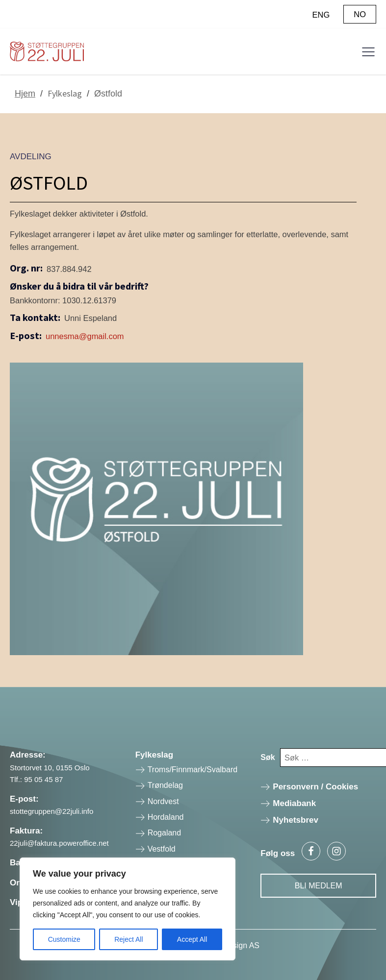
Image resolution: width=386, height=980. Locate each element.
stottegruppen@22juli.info (51, 811)
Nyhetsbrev (296, 820)
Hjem (25, 94)
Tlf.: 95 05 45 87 (36, 779)
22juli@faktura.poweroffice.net (59, 843)
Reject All (129, 939)
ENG (321, 15)
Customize (64, 939)
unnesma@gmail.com (85, 336)
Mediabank (294, 803)
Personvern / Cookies (315, 787)
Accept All (192, 939)
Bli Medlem (319, 886)
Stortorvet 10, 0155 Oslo (50, 768)
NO (360, 14)
